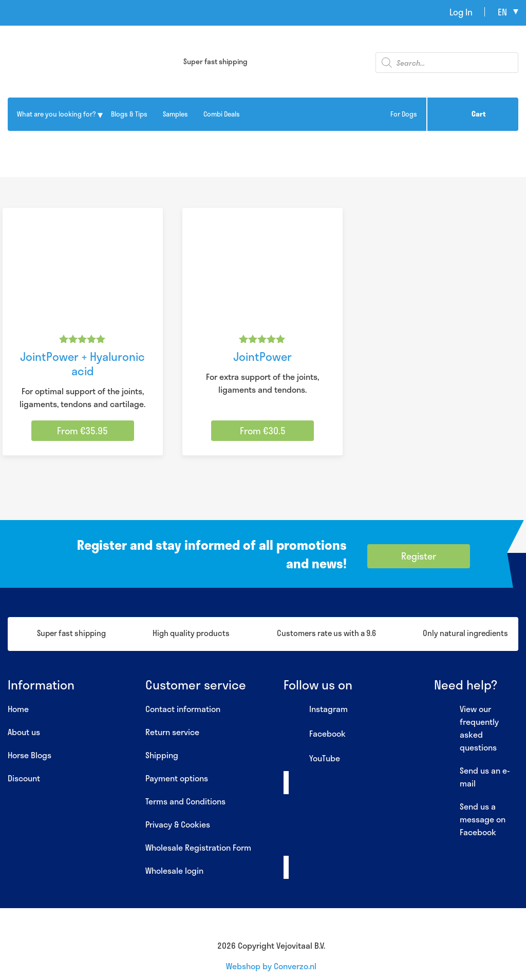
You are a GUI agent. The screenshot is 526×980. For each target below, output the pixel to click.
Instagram (316, 709)
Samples (175, 114)
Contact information (183, 709)
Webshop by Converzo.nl (271, 966)
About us (24, 732)
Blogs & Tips (129, 114)
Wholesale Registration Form (198, 847)
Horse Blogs (30, 755)
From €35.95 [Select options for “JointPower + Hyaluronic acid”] (82, 431)
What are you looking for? (56, 114)
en (502, 12)
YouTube (312, 759)
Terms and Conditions (185, 801)
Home (18, 709)
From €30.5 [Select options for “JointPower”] (263, 431)
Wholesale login (174, 870)
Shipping (162, 755)
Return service (172, 732)
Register (419, 556)
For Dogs (404, 114)
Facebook (315, 734)
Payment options (177, 778)
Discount (24, 778)
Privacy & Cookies (178, 824)
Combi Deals (222, 114)
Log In (461, 12)
